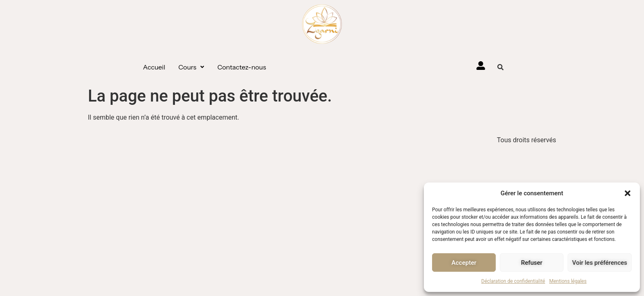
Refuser (531, 263)
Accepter (464, 263)
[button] (628, 193)
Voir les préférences (600, 263)
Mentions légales (568, 281)
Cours (191, 67)
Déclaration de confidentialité (513, 281)
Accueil (154, 67)
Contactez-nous (242, 67)
